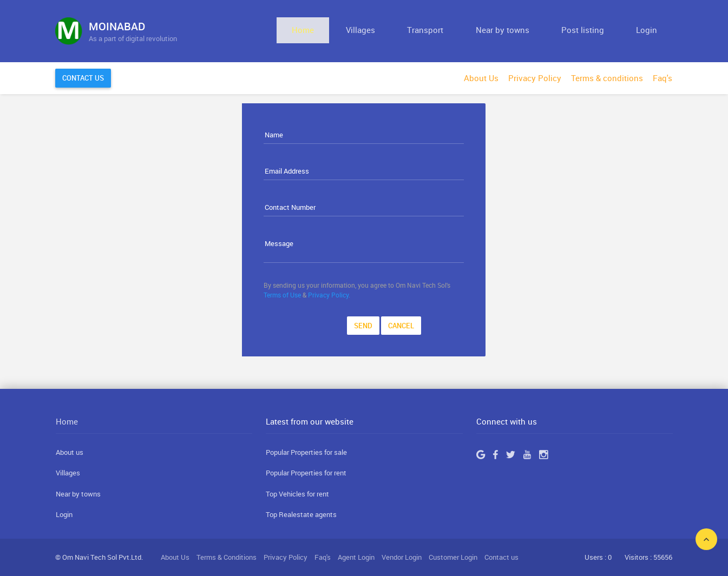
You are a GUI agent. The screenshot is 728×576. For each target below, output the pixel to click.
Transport (483, 31)
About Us (481, 78)
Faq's (663, 78)
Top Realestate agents (301, 514)
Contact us (501, 557)
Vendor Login (402, 557)
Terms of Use (282, 295)
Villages (434, 31)
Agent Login (356, 557)
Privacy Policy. (329, 295)
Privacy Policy (535, 78)
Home (393, 31)
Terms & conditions (607, 78)
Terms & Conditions (227, 557)
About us (70, 452)
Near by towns (543, 31)
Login (655, 31)
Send (363, 326)
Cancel (401, 326)
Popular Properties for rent (306, 473)
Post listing (607, 31)
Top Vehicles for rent (297, 494)
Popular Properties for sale (306, 452)
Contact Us (83, 78)
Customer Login (453, 557)
